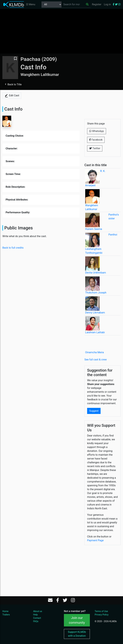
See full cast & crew (96, 360)
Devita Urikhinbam (96, 273)
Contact (37, 618)
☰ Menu (31, 4)
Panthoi (113, 235)
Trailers (6, 615)
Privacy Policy (102, 615)
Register (97, 4)
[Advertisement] (61, 31)
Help (35, 615)
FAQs (36, 621)
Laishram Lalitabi (95, 332)
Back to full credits (13, 248)
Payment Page (95, 540)
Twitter (95, 148)
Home (5, 611)
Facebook (96, 140)
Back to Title (13, 84)
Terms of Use (101, 611)
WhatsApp (97, 131)
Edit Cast (12, 96)
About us (38, 611)
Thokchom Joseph (96, 293)
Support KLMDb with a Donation (77, 634)
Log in (107, 4)
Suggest (94, 411)
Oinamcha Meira (94, 352)
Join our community (77, 620)
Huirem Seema (94, 229)
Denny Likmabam (95, 313)
